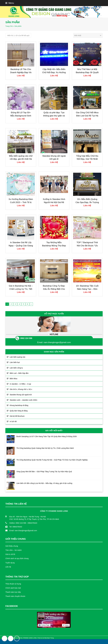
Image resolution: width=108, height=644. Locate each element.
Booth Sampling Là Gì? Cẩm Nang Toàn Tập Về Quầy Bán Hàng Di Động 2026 (46, 436)
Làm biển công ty (16, 368)
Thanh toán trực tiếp (13, 592)
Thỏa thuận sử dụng (13, 584)
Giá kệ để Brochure (17, 416)
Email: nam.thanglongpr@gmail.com (23, 531)
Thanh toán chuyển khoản (15, 596)
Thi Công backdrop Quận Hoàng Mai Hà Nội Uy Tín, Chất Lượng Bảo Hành (45, 448)
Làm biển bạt (15, 362)
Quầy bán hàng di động (19, 411)
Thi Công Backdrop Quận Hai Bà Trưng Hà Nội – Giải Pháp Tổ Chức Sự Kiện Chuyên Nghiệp (52, 460)
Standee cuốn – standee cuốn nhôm (23, 400)
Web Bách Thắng (49, 638)
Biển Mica (13, 379)
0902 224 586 (26, 338)
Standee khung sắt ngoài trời (21, 395)
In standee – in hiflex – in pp (20, 384)
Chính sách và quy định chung (17, 558)
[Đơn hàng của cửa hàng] (88, 35)
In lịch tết (13, 421)
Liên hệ (8, 567)
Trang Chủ (9, 26)
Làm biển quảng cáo (17, 357)
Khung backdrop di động (19, 405)
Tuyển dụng (10, 563)
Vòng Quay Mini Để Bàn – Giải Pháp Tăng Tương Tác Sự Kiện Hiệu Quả (44, 472)
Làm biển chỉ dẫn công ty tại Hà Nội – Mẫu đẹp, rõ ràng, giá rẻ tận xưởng (44, 483)
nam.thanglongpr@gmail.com (57, 342)
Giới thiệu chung (12, 546)
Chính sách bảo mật (13, 588)
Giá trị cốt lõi (10, 554)
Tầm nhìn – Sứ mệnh (13, 550)
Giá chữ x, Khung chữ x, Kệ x (21, 389)
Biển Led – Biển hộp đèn (19, 373)
